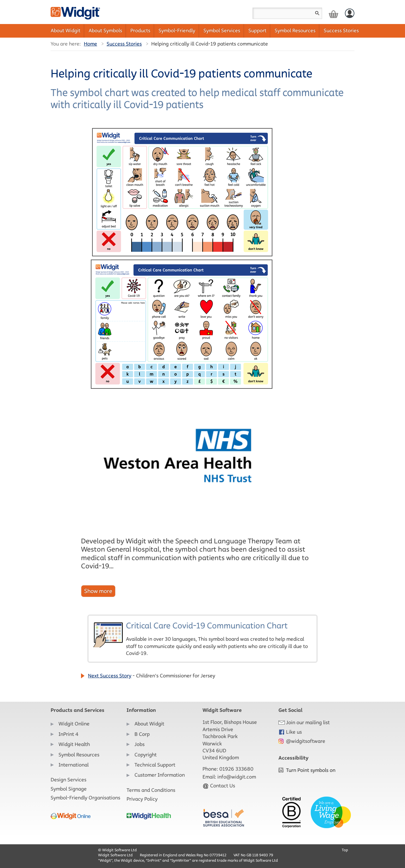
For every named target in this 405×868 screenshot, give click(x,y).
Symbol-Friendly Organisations (85, 798)
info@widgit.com (237, 777)
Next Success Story (110, 676)
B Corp (142, 734)
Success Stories (341, 31)
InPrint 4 (69, 734)
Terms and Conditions (151, 790)
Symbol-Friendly (177, 31)
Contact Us (219, 786)
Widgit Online (74, 724)
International (74, 765)
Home (90, 44)
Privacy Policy (142, 799)
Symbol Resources (295, 31)
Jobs (140, 744)
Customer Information (160, 775)
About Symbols (105, 31)
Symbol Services (222, 31)
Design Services (69, 780)
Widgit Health (74, 744)
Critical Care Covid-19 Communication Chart (202, 639)
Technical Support (155, 765)
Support (257, 31)
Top (345, 850)
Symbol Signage (69, 789)
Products (140, 31)
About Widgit (65, 31)
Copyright (146, 755)
